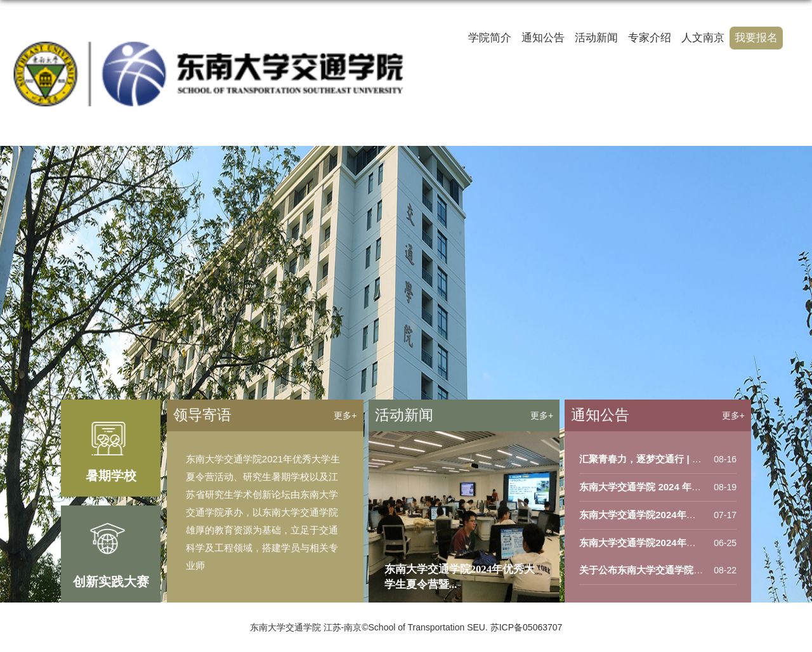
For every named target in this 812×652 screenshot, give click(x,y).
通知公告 (543, 38)
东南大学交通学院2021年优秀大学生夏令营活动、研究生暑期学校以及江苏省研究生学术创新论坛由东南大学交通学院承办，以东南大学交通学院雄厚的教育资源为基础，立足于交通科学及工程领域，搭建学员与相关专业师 (263, 512)
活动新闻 (596, 38)
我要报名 (756, 38)
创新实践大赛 (111, 582)
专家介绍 (650, 38)
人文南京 (703, 38)
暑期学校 (111, 476)
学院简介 (490, 38)
